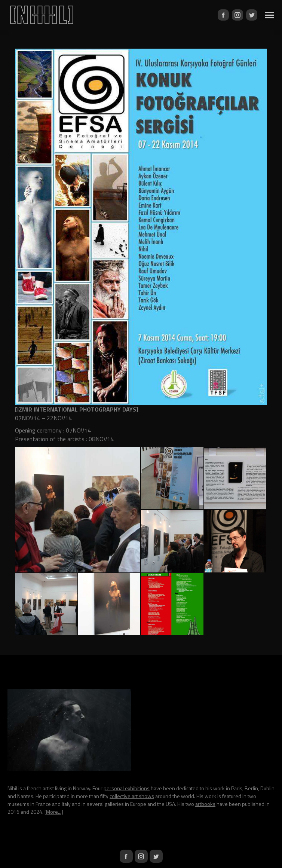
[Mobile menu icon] (270, 15)
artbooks (205, 804)
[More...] (54, 812)
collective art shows (132, 796)
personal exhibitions (127, 788)
